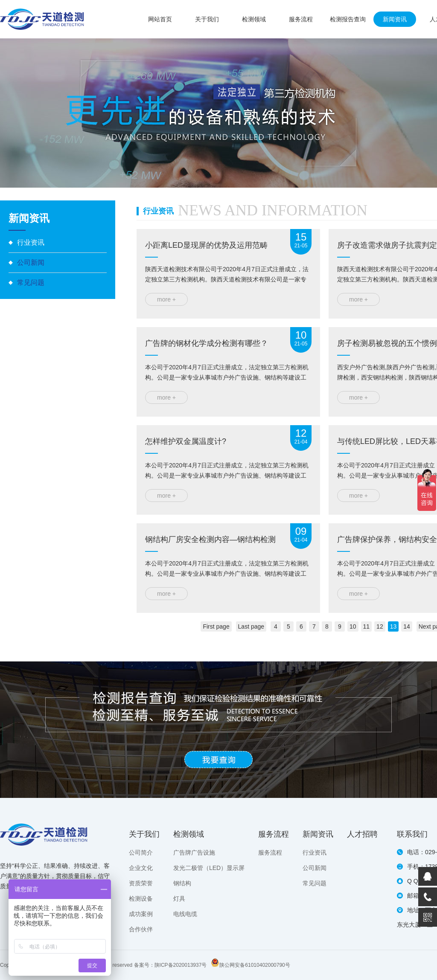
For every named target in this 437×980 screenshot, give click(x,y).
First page (216, 626)
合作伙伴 (141, 929)
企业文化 (141, 868)
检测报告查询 (348, 19)
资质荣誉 (141, 883)
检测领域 (254, 19)
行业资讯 (31, 242)
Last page (251, 626)
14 (407, 626)
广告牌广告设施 (194, 852)
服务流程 (301, 19)
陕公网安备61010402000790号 (255, 965)
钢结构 (182, 883)
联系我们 (412, 834)
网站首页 (160, 19)
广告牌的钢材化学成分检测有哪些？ (207, 343)
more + (166, 299)
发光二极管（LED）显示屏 (209, 868)
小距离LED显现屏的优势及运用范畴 (206, 245)
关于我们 (207, 19)
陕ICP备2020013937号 (181, 965)
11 (367, 626)
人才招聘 (362, 834)
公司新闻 (31, 262)
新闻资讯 (395, 19)
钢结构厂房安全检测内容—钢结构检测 (210, 539)
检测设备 (141, 899)
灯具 (179, 899)
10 (353, 626)
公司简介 (141, 852)
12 (380, 626)
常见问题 (31, 283)
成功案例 (141, 914)
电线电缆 (185, 914)
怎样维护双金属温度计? (186, 441)
